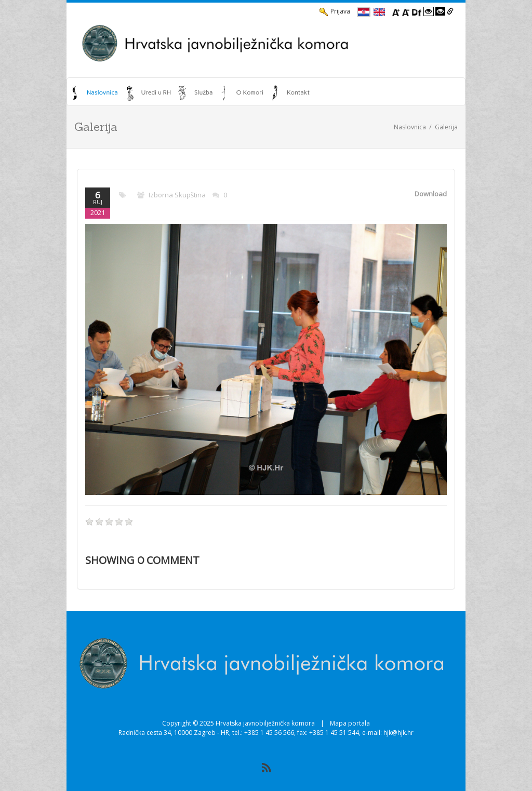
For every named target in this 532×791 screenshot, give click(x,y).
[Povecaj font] (396, 11)
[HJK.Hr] (266, 43)
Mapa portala (350, 723)
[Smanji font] (406, 11)
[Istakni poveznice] (450, 11)
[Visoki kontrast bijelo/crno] (429, 11)
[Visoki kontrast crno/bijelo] (441, 11)
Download (431, 194)
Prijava (335, 11)
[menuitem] (95, 92)
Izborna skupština (177, 195)
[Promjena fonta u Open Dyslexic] (417, 11)
